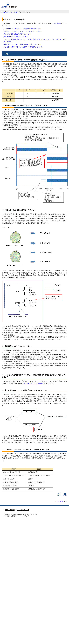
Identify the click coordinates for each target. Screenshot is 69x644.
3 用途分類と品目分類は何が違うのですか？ (19, 210)
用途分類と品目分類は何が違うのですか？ (17, 34)
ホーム (3, 12)
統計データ (9, 12)
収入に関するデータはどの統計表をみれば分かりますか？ (22, 44)
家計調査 (16, 12)
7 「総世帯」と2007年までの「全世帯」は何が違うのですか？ (26, 450)
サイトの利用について (23, 510)
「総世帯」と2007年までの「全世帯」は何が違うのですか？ (23, 47)
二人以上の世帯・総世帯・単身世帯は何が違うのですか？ (22, 29)
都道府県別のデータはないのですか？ (16, 37)
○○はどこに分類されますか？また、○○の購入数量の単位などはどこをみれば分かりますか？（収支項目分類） (34, 40)
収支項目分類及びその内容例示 (34, 383)
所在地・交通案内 (10, 510)
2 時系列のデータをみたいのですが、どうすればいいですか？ (25, 106)
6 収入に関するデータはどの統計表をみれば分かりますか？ (25, 390)
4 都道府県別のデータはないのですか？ (17, 346)
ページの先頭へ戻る (61, 501)
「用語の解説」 (57, 23)
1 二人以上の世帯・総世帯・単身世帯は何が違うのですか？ (24, 60)
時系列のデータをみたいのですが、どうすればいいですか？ (23, 31)
